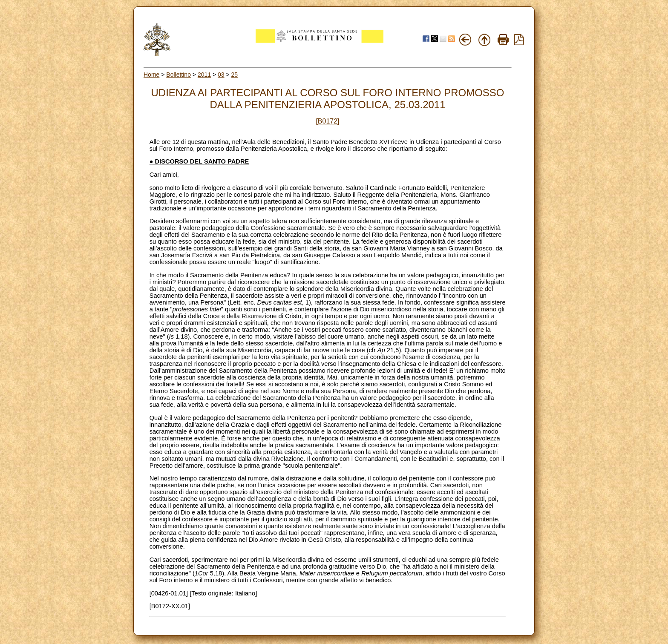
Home (151, 75)
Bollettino (179, 75)
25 (235, 75)
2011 (204, 75)
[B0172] (327, 121)
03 (221, 75)
